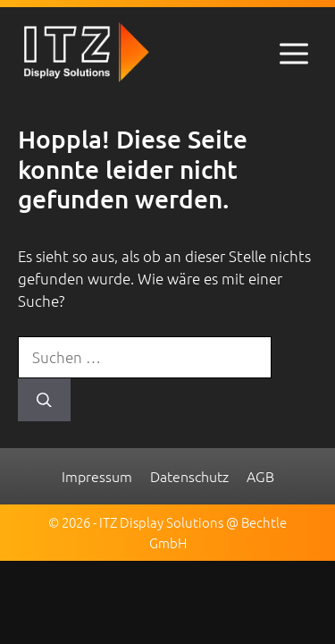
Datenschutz (189, 476)
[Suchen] (44, 399)
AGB (260, 476)
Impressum (97, 476)
